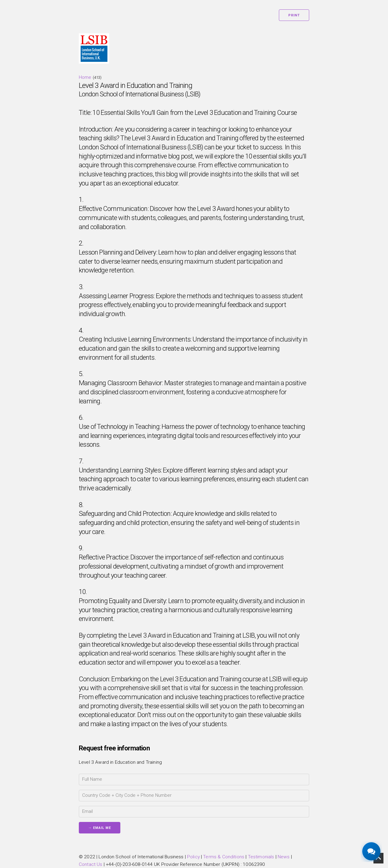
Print (294, 15)
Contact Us (91, 864)
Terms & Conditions (224, 857)
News (284, 857)
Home (85, 77)
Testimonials (261, 857)
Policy (193, 857)
